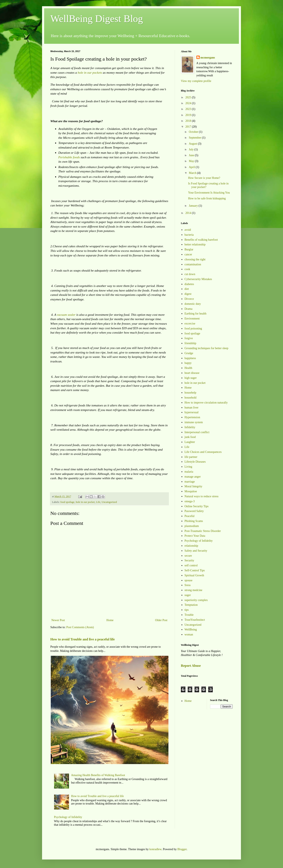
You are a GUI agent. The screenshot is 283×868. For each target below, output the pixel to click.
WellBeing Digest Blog (97, 19)
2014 (189, 213)
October (194, 132)
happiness (190, 358)
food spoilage (67, 502)
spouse (189, 580)
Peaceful (190, 516)
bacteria (189, 235)
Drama (189, 309)
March (193, 173)
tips (187, 610)
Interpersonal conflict (197, 432)
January (194, 206)
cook (187, 269)
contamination (193, 264)
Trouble (189, 615)
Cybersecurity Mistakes (198, 279)
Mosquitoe (191, 491)
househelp (190, 393)
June (192, 155)
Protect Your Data (195, 536)
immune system (194, 422)
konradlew (155, 849)
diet (187, 289)
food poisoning (193, 329)
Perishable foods (69, 157)
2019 (189, 115)
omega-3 (190, 501)
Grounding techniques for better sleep (207, 348)
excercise (190, 324)
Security (189, 560)
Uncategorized (109, 502)
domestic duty (193, 304)
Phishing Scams (194, 521)
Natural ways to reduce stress (202, 496)
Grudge (189, 353)
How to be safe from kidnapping (207, 198)
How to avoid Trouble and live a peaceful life (83, 639)
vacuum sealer (66, 315)
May (192, 161)
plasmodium (192, 526)
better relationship (195, 244)
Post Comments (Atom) (80, 627)
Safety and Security (196, 551)
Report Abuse (191, 666)
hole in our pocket (85, 502)
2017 (189, 127)
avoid (188, 230)
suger (188, 595)
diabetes (189, 284)
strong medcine (194, 590)
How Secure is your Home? (204, 178)
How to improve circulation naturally (206, 403)
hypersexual (192, 412)
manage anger (193, 477)
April (192, 167)
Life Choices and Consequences (203, 452)
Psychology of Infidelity (68, 817)
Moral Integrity (194, 486)
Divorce (189, 299)
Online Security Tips (197, 506)
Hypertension (192, 417)
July (192, 149)
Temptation (191, 605)
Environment (192, 319)
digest (188, 294)
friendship (190, 343)
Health (188, 368)
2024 (189, 103)
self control (191, 565)
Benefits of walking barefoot (201, 240)
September (195, 138)
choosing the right (195, 259)
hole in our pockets (90, 73)
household (191, 398)
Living (188, 467)
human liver (192, 408)
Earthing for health (196, 314)
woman (189, 635)
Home (110, 620)
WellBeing (191, 630)
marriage (190, 482)
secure (188, 556)
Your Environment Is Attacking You (209, 193)
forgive (189, 338)
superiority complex (196, 600)
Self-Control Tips (195, 570)
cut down (190, 274)
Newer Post (58, 620)
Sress (188, 585)
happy (188, 363)
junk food (190, 437)
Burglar (189, 249)
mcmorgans (208, 58)
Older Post (161, 620)
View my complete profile (196, 81)
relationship (191, 546)
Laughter (190, 442)
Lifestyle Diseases (195, 462)
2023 (189, 109)
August (193, 144)
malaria (189, 472)
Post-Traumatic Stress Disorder (203, 531)
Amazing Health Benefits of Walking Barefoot (98, 775)
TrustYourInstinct (195, 620)
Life (98, 502)
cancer (188, 254)
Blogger (182, 849)
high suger (191, 378)
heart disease (192, 373)
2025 (189, 97)
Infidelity (190, 427)
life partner (191, 457)
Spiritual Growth (194, 575)
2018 (189, 121)
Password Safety (194, 511)
